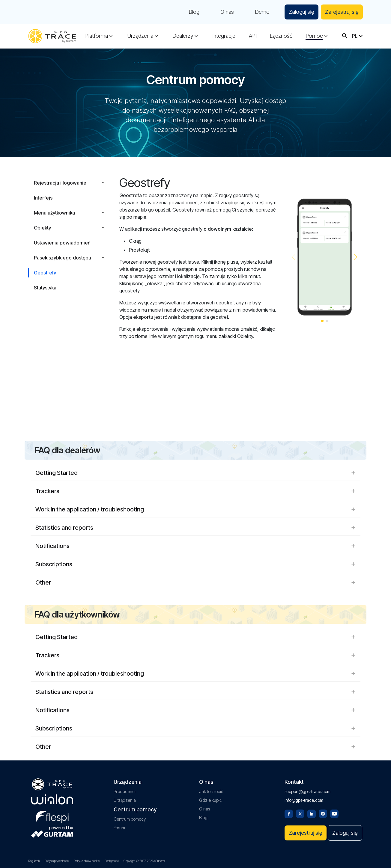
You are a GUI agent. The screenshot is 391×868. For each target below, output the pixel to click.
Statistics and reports (195, 528)
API (253, 36)
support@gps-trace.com (307, 791)
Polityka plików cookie (87, 861)
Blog (194, 12)
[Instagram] (323, 813)
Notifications (195, 546)
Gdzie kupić (210, 800)
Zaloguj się (301, 12)
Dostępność (112, 861)
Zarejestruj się (342, 12)
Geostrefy (45, 273)
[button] (356, 257)
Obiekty (42, 228)
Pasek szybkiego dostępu (63, 258)
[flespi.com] (52, 816)
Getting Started (195, 473)
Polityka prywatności (57, 861)
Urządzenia (140, 36)
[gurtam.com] (52, 799)
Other (195, 582)
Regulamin (34, 861)
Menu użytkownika (54, 213)
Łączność (281, 36)
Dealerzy (183, 36)
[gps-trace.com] (52, 36)
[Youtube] (334, 813)
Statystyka (45, 288)
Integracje (224, 36)
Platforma (97, 36)
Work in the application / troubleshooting (195, 509)
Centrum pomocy (130, 819)
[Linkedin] (312, 813)
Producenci (125, 791)
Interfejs (43, 198)
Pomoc (314, 36)
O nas (227, 12)
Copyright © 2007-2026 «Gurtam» (145, 861)
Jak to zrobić (211, 791)
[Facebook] (289, 813)
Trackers (195, 491)
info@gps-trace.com (304, 800)
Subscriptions (195, 564)
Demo (262, 12)
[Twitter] (300, 813)
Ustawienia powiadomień (62, 243)
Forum (119, 828)
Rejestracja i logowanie (60, 183)
